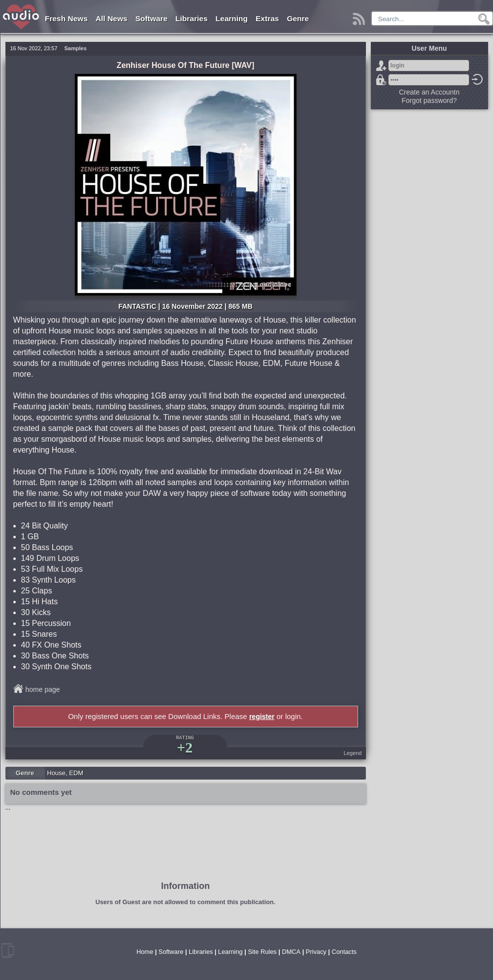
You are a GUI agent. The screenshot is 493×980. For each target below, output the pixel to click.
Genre (298, 18)
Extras (267, 18)
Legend (353, 753)
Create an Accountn (429, 92)
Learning (232, 18)
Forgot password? (381, 80)
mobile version (8, 950)
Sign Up (381, 65)
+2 (185, 747)
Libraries (191, 18)
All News (112, 18)
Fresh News (66, 18)
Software (151, 18)
